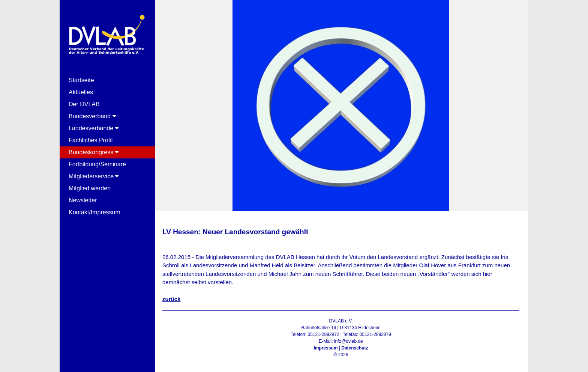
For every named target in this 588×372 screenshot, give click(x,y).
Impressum (325, 348)
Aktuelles (81, 92)
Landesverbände (94, 128)
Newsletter (83, 200)
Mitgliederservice (94, 176)
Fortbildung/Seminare (97, 164)
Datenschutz (355, 348)
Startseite (81, 80)
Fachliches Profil (91, 140)
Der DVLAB (84, 104)
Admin (341, 361)
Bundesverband (92, 116)
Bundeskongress (94, 152)
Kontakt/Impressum (94, 212)
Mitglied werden (90, 188)
